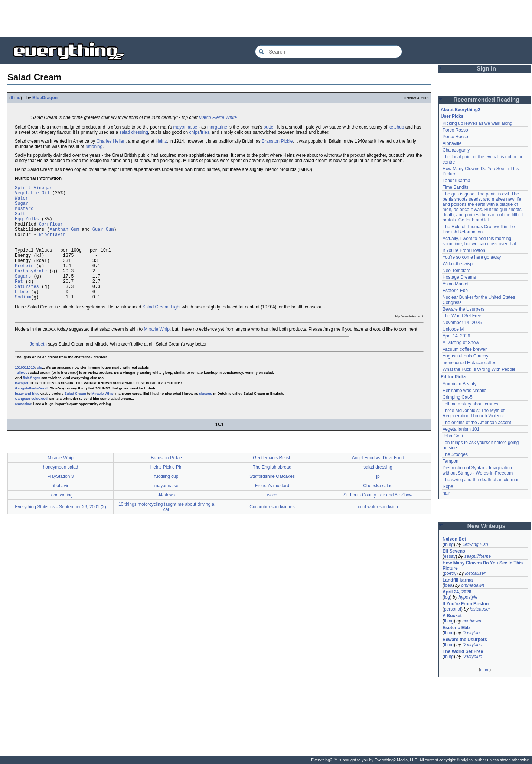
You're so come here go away (472, 257)
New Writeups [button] (487, 526)
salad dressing (133, 132)
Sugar (22, 208)
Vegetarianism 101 (461, 429)
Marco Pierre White (218, 117)
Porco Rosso (455, 130)
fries (205, 132)
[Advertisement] (266, 19)
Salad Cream (75, 418)
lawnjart (22, 407)
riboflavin (61, 510)
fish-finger (31, 402)
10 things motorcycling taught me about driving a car (166, 531)
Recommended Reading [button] (486, 100)
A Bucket (452, 616)
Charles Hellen (111, 141)
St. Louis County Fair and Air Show (378, 519)
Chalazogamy (456, 150)
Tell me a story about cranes (470, 404)
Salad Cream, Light (162, 331)
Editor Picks (453, 377)
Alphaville (452, 143)
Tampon (451, 461)
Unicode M (453, 329)
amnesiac (23, 428)
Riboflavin (52, 245)
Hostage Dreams (459, 277)
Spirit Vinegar (34, 189)
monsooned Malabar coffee (469, 363)
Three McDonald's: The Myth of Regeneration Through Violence (474, 413)
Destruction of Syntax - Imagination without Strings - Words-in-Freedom (478, 470)
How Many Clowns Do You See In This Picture (483, 566)
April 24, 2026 (457, 592)
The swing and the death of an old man (481, 480)
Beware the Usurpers (464, 309)
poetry (450, 573)
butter (269, 127)
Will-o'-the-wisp (458, 264)
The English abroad (272, 492)
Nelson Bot (454, 539)
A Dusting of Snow (461, 343)
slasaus (205, 418)
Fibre (22, 315)
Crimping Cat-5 (458, 397)
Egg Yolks (27, 226)
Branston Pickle (277, 141)
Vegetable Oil (32, 195)
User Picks (452, 116)
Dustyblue (472, 633)
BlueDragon (45, 98)
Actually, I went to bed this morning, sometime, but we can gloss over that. (480, 241)
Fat (19, 302)
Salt (20, 220)
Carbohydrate (31, 290)
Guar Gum (103, 239)
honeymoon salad (61, 492)
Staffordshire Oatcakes (272, 501)
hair (446, 493)
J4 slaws (166, 519)
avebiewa (472, 621)
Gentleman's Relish (272, 482)
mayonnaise (185, 127)
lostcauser (475, 573)
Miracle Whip (157, 354)
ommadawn (473, 585)
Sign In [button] (486, 69)
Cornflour (51, 233)
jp (378, 501)
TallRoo (21, 397)
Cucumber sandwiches (272, 531)
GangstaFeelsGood (31, 413)
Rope (448, 486)
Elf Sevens (454, 551)
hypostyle (468, 597)
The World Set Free (462, 316)
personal (453, 609)
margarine (217, 127)
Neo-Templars (456, 271)
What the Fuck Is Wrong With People (479, 369)
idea (448, 585)
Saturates (27, 309)
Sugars (23, 296)
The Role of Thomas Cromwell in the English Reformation (479, 229)
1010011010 (25, 392)
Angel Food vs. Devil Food (378, 482)
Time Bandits (456, 187)
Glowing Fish (475, 544)
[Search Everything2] (329, 52)
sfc (39, 392)
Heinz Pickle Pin (167, 492)
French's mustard (272, 510)
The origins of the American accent (477, 423)
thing (16, 98)
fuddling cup (167, 501)
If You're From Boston (464, 250)
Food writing (60, 519)
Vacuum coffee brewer (465, 349)
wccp (272, 519)
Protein (24, 283)
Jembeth (38, 369)
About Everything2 (461, 110)
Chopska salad (378, 510)
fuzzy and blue (27, 418)
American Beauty (459, 384)
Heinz (161, 141)
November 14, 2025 (462, 323)
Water (22, 201)
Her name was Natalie (464, 391)
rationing (94, 146)
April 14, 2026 (456, 336)
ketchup (396, 127)
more (485, 670)
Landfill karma (456, 181)
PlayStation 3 (61, 501)
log (447, 597)
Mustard (24, 214)
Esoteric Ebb (455, 291)
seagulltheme (478, 556)
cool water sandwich (378, 531)
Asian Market (456, 284)
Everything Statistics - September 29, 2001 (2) (60, 531)
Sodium (23, 321)
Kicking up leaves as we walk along (477, 123)
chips (195, 132)
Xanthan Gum (64, 239)
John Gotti (453, 436)
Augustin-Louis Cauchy (465, 356)
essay (450, 556)
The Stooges (455, 454)
